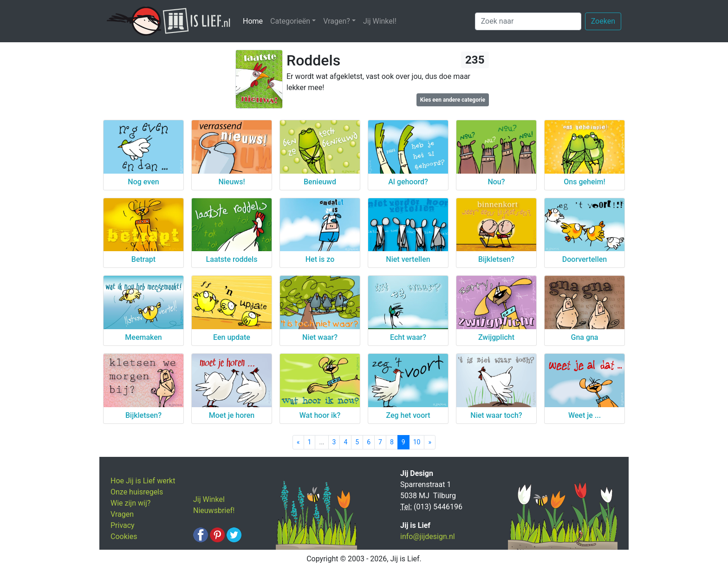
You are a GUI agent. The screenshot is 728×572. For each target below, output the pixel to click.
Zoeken (603, 21)
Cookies (124, 536)
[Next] (430, 442)
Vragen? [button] (337, 21)
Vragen (122, 514)
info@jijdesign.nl (428, 536)
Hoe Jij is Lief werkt (143, 481)
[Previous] (298, 442)
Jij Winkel (209, 499)
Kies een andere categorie (453, 100)
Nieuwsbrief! (214, 510)
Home (255, 21)
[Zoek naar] (528, 21)
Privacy (123, 525)
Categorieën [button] (290, 21)
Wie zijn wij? (130, 503)
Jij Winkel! (380, 21)
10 (417, 442)
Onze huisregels (137, 492)
